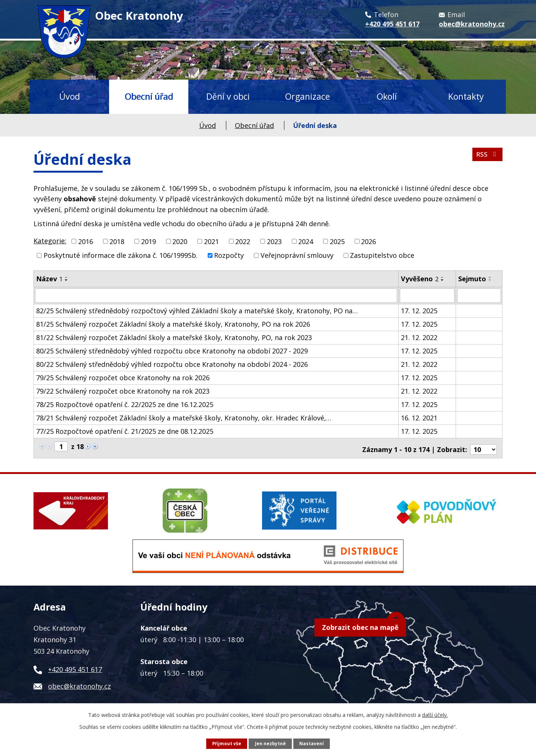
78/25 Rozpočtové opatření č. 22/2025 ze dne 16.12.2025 (125, 404)
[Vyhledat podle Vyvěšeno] (427, 295)
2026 (368, 241)
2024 (306, 241)
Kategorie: (50, 241)
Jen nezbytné (271, 743)
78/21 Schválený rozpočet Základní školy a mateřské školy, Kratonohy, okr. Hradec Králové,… (184, 417)
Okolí (387, 96)
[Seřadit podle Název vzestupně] (67, 277)
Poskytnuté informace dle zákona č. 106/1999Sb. (121, 255)
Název (49, 279)
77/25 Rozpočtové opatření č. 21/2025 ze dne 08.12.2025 (125, 431)
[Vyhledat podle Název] (216, 295)
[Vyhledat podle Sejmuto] (479, 295)
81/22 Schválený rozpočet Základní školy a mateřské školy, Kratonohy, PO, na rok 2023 (174, 337)
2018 (117, 241)
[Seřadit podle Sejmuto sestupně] (490, 280)
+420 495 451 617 (75, 666)
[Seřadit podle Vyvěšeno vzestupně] (443, 277)
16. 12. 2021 (419, 417)
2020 (180, 241)
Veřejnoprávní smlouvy (297, 255)
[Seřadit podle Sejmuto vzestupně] (490, 277)
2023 (274, 241)
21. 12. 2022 (419, 337)
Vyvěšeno (420, 279)
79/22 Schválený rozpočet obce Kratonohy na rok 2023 (123, 391)
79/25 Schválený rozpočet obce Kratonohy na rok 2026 (123, 377)
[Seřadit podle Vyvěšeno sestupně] (443, 280)
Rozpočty (229, 255)
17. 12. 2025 (419, 310)
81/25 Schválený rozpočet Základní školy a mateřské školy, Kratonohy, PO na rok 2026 (173, 324)
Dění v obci (228, 96)
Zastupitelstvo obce (382, 255)
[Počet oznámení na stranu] (484, 446)
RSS (487, 157)
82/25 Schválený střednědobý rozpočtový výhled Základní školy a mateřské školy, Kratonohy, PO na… (197, 310)
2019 (149, 241)
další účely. (435, 715)
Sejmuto (472, 279)
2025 (337, 241)
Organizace (307, 96)
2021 (211, 241)
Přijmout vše (226, 743)
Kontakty (466, 96)
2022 (243, 241)
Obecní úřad (149, 96)
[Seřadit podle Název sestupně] (67, 280)
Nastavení (312, 743)
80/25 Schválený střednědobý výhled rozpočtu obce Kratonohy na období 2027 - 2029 (172, 350)
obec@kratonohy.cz (79, 683)
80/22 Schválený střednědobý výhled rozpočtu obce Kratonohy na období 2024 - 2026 (172, 364)
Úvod (70, 96)
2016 (86, 241)
